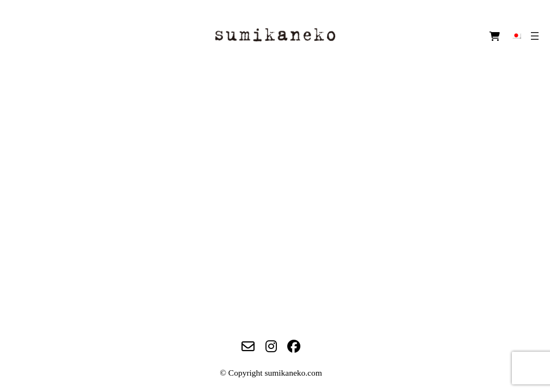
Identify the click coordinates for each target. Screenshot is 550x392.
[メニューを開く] (535, 36)
